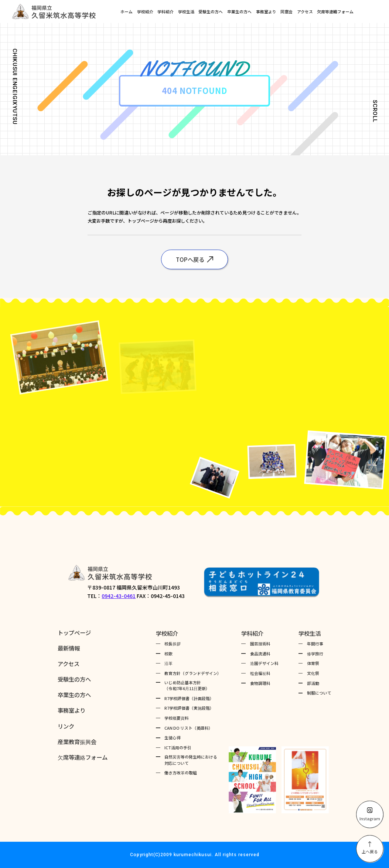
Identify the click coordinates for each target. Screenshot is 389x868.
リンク (66, 726)
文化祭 (313, 673)
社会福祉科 (260, 673)
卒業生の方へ (239, 11)
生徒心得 (173, 737)
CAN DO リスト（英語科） (189, 728)
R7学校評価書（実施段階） (189, 708)
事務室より (266, 11)
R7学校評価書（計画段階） (189, 698)
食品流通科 (260, 653)
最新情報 (69, 648)
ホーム (127, 11)
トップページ (74, 632)
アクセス (305, 11)
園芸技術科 (260, 644)
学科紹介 (166, 11)
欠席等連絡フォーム (335, 11)
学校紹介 (145, 11)
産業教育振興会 (77, 742)
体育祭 (313, 663)
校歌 (168, 653)
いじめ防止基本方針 (187, 685)
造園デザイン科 (264, 663)
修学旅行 (315, 653)
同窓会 (286, 11)
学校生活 (186, 11)
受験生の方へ (211, 11)
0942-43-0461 (119, 596)
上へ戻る (370, 848)
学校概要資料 (177, 718)
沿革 (168, 663)
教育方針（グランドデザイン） (193, 673)
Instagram (370, 814)
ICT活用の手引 (178, 747)
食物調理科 (260, 683)
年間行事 (315, 644)
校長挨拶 (173, 644)
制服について (319, 693)
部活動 (313, 683)
